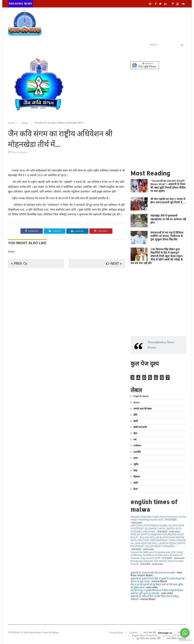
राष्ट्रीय (136, 464)
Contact (133, 633)
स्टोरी (136, 483)
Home (12, 123)
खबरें (136, 421)
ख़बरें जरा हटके (140, 427)
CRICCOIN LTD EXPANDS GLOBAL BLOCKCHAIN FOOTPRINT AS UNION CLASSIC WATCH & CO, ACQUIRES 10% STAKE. (157, 528)
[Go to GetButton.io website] (185, 640)
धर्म (135, 440)
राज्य (136, 458)
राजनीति (137, 452)
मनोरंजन (137, 446)
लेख (135, 470)
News (25, 123)
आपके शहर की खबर (142, 409)
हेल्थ (135, 489)
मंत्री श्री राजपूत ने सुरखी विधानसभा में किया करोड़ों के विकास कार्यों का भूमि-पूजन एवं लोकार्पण (157, 592)
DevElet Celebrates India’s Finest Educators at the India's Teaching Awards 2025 (158, 518)
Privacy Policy (116, 633)
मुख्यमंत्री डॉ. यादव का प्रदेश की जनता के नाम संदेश (153, 573)
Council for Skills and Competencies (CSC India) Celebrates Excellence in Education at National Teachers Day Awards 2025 (157, 555)
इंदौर (135, 415)
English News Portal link (144, 635)
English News (141, 396)
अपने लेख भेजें (149, 633)
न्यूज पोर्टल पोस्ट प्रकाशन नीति (148, 638)
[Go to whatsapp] (185, 633)
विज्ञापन (137, 477)
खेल (135, 433)
